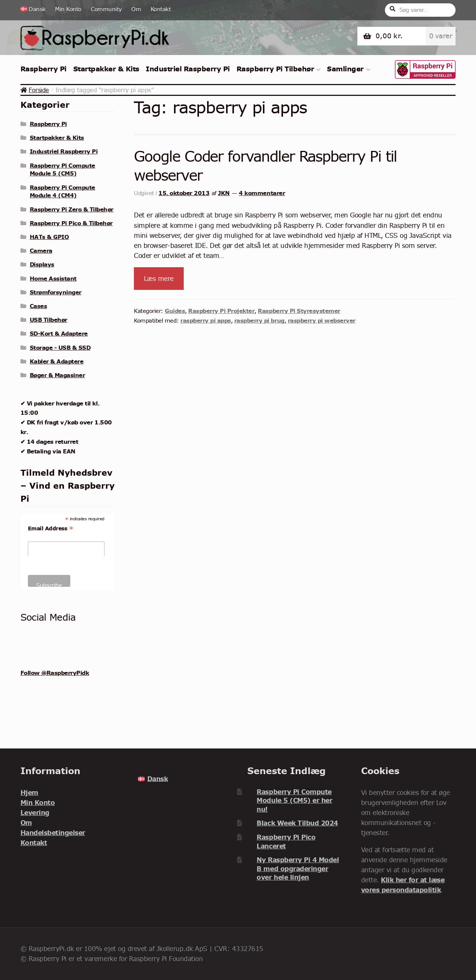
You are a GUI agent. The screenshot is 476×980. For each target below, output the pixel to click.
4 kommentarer (262, 193)
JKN (224, 193)
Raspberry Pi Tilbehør (275, 69)
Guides (175, 311)
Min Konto (68, 9)
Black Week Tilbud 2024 (297, 823)
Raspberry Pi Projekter (221, 311)
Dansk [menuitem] (158, 779)
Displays (42, 264)
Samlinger (345, 69)
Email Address (51, 528)
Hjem (29, 793)
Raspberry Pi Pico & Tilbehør (71, 223)
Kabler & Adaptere (57, 361)
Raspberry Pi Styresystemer (299, 311)
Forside (39, 90)
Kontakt (161, 9)
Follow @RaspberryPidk (55, 673)
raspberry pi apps (206, 320)
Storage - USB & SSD (60, 347)
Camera (41, 250)
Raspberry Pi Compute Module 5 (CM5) (62, 169)
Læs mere (159, 279)
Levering (35, 813)
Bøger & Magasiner (57, 375)
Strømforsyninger (56, 292)
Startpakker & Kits (106, 69)
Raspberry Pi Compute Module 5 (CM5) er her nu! (294, 801)
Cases (38, 306)
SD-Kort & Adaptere (59, 333)
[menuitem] (36, 9)
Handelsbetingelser (53, 833)
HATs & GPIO (49, 237)
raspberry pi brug (259, 320)
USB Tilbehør (49, 320)
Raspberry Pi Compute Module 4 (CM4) (62, 191)
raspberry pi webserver (322, 320)
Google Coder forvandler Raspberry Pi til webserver (265, 166)
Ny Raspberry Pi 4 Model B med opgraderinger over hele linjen (298, 869)
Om (136, 9)
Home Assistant (53, 278)
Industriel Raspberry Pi (188, 69)
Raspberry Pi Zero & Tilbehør (72, 209)
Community (106, 9)
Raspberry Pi (44, 69)
